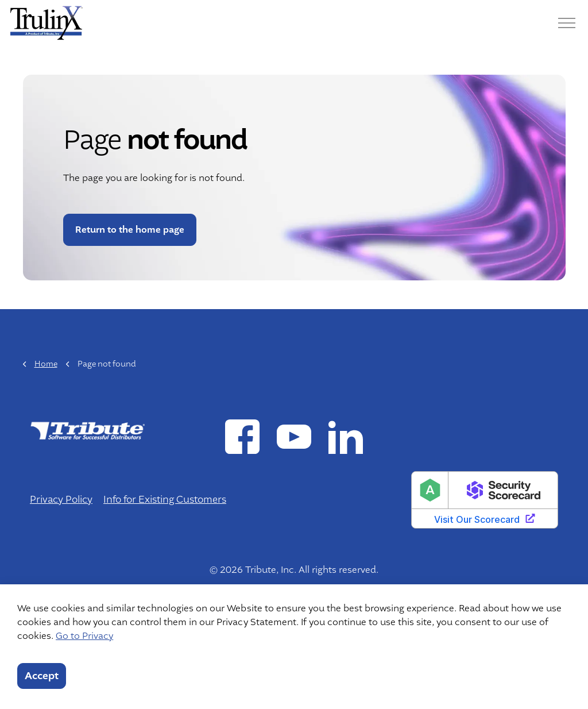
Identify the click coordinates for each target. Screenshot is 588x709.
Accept (42, 676)
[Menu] (567, 23)
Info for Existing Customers (165, 500)
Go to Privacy (84, 636)
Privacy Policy (61, 500)
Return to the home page (130, 230)
